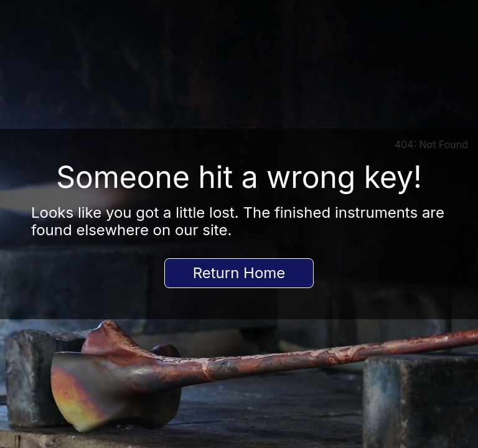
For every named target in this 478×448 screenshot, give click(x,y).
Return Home (239, 273)
